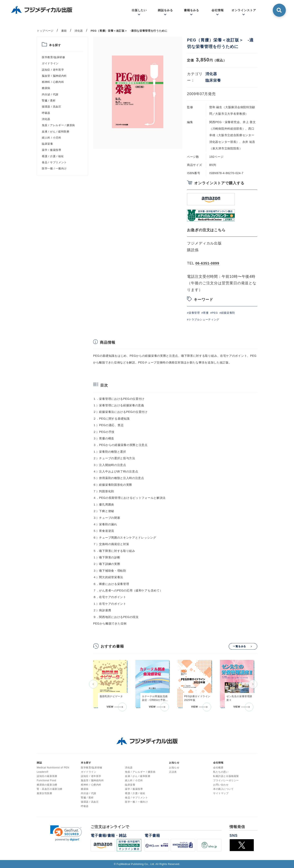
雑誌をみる (165, 10)
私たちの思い (221, 772)
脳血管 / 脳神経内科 (54, 76)
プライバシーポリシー (226, 780)
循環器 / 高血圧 (52, 107)
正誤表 (173, 772)
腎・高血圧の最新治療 (50, 789)
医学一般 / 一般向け (54, 168)
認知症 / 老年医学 (53, 70)
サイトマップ (221, 793)
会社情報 (218, 10)
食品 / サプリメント (54, 162)
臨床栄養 (47, 144)
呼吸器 (46, 113)
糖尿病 (46, 88)
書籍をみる (192, 10)
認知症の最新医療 (47, 776)
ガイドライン (50, 63)
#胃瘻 (205, 313)
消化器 (46, 119)
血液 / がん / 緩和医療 (56, 132)
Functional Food (46, 780)
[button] (93, 684)
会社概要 (218, 767)
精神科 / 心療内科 (53, 82)
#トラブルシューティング (203, 319)
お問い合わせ (221, 785)
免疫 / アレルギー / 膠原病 (58, 125)
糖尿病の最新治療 (47, 785)
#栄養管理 (193, 313)
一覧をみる (240, 646)
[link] (66, 833)
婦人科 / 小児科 (52, 138)
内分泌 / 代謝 (50, 94)
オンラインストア (244, 10)
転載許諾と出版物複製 (226, 776)
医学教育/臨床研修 (53, 57)
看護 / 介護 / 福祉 (53, 156)
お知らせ (174, 767)
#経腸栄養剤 (227, 313)
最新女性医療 (45, 793)
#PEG (214, 313)
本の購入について (223, 789)
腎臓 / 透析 (49, 101)
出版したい (139, 10)
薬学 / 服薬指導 (52, 150)
